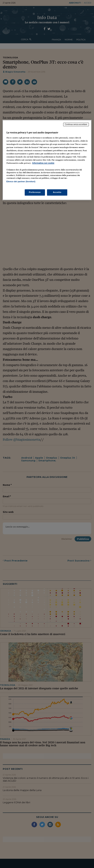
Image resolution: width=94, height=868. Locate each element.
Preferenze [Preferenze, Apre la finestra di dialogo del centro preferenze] (35, 192)
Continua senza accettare (76, 124)
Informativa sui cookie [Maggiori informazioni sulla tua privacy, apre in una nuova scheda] (43, 163)
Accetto (57, 192)
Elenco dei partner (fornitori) (21, 181)
